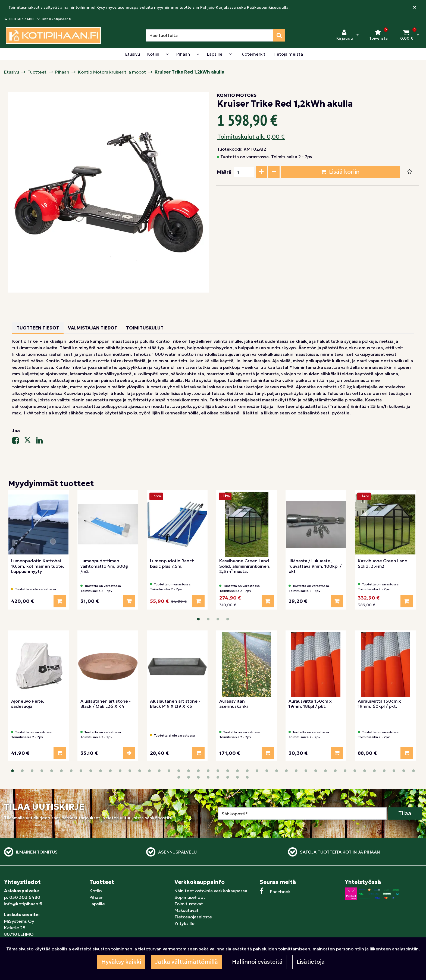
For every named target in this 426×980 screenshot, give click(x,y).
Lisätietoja (311, 962)
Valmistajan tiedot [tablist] (93, 328)
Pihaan (96, 897)
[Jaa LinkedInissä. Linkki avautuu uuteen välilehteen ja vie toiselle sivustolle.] (42, 442)
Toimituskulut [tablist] (145, 328)
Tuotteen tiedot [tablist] (38, 328)
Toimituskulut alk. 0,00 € (251, 137)
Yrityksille (184, 923)
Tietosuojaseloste (193, 917)
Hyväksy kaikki (121, 962)
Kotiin (96, 891)
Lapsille (97, 904)
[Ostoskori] (407, 35)
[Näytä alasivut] (167, 54)
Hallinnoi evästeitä (257, 962)
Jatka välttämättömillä (187, 962)
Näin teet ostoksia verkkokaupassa (211, 891)
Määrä (224, 172)
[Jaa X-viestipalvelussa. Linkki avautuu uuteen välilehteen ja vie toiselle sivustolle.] (30, 442)
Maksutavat (187, 910)
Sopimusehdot (190, 897)
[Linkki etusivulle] (53, 35)
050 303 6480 (21, 19)
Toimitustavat (189, 904)
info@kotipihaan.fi (57, 19)
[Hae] (210, 35)
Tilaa (405, 813)
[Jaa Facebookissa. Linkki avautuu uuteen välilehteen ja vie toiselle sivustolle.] (18, 442)
